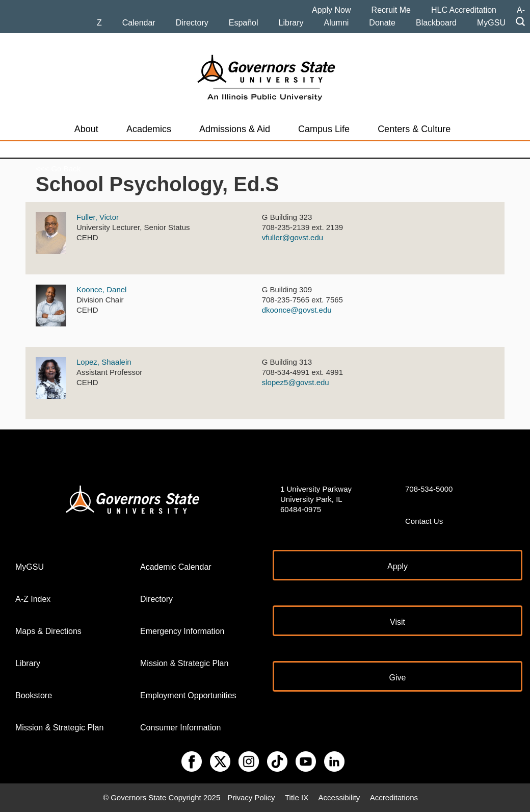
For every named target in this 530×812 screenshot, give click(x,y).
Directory (192, 23)
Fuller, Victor (98, 217)
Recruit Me (391, 10)
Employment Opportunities (188, 695)
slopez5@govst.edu (296, 382)
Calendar (139, 23)
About (86, 129)
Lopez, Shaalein (104, 362)
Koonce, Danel (101, 289)
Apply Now (331, 10)
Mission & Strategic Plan (59, 728)
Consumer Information (180, 728)
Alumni (336, 23)
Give (398, 678)
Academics (149, 129)
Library (291, 23)
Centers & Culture (414, 129)
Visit (397, 622)
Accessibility (339, 797)
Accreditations (394, 797)
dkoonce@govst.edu (297, 310)
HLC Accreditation (464, 10)
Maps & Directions (48, 631)
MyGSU (491, 23)
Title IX (297, 797)
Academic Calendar (176, 567)
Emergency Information (182, 631)
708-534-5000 (429, 489)
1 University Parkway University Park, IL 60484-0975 (316, 499)
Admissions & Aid (235, 129)
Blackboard (436, 23)
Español (244, 23)
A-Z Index (33, 599)
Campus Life (324, 129)
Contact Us (424, 521)
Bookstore (34, 695)
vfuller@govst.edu (293, 237)
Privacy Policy (251, 797)
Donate (382, 23)
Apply (397, 566)
